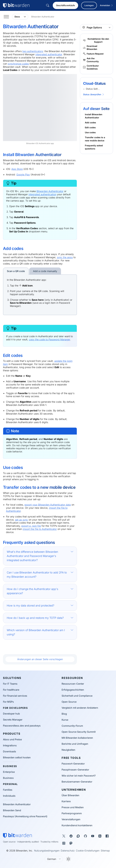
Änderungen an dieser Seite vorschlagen (40, 659)
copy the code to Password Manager (49, 339)
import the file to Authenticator (40, 529)
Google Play (23, 175)
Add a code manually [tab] (45, 271)
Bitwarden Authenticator (50, 191)
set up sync (21, 520)
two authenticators (33, 51)
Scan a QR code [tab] (16, 271)
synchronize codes (18, 64)
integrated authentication (42, 194)
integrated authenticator (49, 54)
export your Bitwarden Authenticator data (48, 505)
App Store (17, 169)
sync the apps (65, 257)
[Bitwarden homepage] (17, 835)
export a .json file (31, 526)
